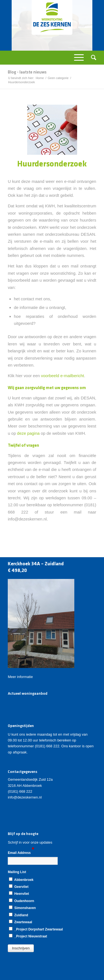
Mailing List (18, 872)
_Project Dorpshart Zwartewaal (36, 929)
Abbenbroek (21, 880)
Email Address (21, 852)
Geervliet (19, 886)
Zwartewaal (21, 922)
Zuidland (18, 915)
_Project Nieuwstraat (28, 936)
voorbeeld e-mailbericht (63, 376)
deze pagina (28, 433)
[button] (21, 948)
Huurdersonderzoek (52, 164)
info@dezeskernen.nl (25, 797)
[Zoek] (92, 58)
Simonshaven (22, 908)
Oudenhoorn (21, 901)
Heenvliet (19, 893)
